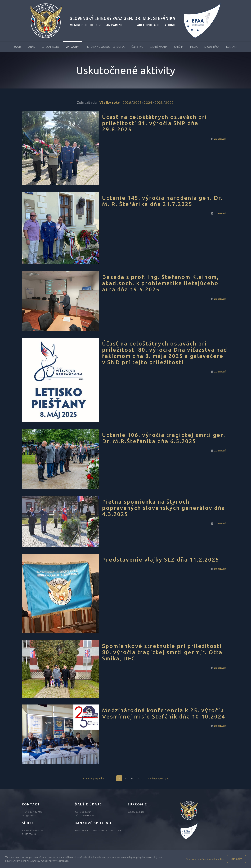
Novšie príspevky (93, 778)
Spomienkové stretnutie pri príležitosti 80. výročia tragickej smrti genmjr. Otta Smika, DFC (162, 652)
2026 (127, 102)
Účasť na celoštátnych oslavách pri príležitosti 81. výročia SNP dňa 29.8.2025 (155, 123)
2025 (137, 102)
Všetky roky (110, 102)
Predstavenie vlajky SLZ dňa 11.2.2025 (161, 559)
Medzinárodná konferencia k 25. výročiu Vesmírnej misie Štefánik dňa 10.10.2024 (164, 713)
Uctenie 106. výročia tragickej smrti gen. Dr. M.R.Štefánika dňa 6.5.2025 (164, 438)
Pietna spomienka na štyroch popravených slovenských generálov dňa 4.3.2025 (164, 508)
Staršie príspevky (158, 778)
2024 (148, 102)
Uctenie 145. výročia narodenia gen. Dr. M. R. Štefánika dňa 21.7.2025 (163, 201)
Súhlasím (236, 859)
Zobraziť (220, 139)
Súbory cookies (136, 812)
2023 (159, 102)
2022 (169, 102)
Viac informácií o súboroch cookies (205, 859)
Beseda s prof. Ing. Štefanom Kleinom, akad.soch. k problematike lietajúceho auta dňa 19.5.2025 (160, 283)
